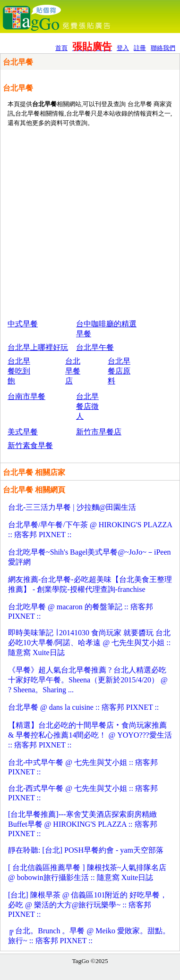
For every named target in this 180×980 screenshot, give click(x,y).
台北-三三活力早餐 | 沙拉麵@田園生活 (72, 507)
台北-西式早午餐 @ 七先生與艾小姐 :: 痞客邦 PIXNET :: (83, 793)
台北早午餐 (95, 347)
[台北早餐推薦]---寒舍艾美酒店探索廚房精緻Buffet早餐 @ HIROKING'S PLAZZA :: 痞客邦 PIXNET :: (83, 824)
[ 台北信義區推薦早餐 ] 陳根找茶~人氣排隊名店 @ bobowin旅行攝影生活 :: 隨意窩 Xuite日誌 (87, 872)
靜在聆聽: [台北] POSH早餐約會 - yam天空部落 (86, 850)
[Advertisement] (89, 222)
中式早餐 (23, 324)
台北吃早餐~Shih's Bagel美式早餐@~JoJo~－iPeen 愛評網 (89, 557)
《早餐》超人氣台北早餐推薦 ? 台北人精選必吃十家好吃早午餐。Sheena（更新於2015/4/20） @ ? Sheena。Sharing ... (88, 680)
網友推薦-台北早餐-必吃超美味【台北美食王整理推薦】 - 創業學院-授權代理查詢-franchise (90, 584)
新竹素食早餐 (30, 445)
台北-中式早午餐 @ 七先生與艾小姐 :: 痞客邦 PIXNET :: (83, 767)
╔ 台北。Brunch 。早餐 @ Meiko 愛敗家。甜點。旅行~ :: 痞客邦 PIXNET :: (89, 936)
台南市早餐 (26, 396)
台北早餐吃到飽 (19, 371)
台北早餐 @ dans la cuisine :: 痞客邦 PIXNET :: (83, 707)
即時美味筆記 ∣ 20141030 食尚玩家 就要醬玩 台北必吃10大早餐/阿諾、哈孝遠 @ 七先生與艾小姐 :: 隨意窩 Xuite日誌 (89, 643)
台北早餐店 (73, 371)
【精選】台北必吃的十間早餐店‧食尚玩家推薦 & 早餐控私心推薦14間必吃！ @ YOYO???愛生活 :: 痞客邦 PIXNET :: (90, 735)
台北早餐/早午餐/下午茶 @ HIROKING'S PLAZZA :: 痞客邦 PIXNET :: (90, 530)
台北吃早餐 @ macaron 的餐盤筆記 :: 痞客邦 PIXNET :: (81, 611)
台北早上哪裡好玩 (38, 347)
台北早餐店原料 (119, 371)
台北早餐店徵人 (87, 406)
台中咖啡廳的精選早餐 (106, 329)
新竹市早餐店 (99, 432)
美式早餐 (23, 432)
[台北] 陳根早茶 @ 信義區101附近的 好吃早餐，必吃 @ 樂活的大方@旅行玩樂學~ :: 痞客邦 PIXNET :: (88, 905)
